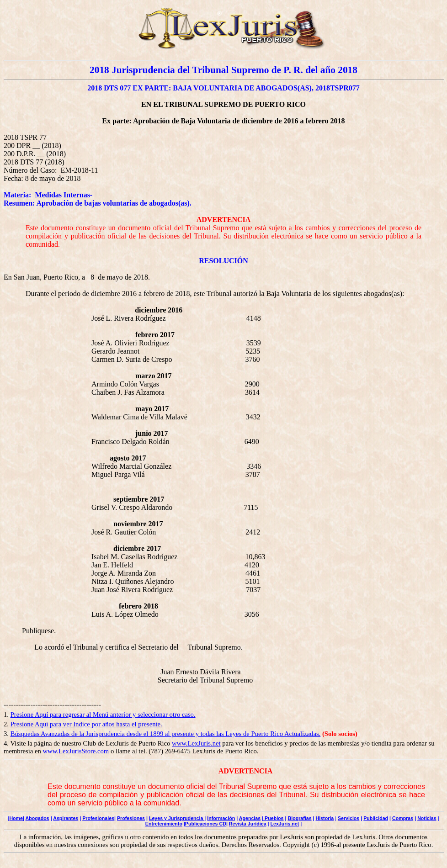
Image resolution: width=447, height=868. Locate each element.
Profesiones (131, 818)
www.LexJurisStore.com (76, 751)
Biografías (299, 818)
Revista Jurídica (248, 824)
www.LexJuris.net (196, 743)
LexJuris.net (285, 824)
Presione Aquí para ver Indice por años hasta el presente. (86, 724)
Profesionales (98, 818)
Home (16, 818)
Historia (325, 818)
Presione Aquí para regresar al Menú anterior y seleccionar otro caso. (103, 715)
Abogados (37, 818)
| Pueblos (273, 818)
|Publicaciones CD (205, 824)
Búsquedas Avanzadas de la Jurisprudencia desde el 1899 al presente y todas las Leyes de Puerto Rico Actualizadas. (166, 734)
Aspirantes (66, 818)
